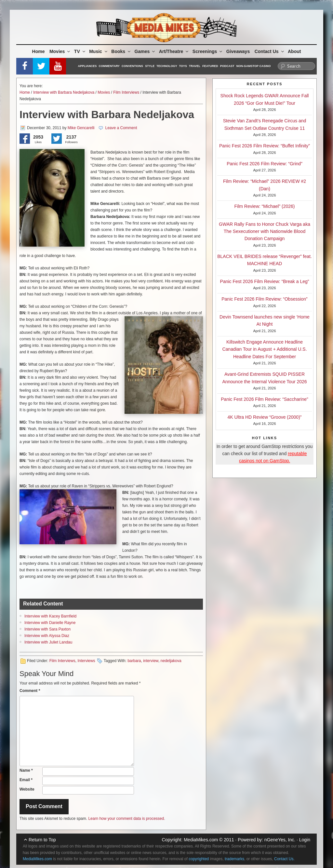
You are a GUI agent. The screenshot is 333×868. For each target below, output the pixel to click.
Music (99, 51)
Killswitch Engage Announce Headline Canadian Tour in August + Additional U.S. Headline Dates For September (264, 349)
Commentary (109, 66)
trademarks (234, 859)
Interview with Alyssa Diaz (47, 636)
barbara (134, 661)
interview (151, 661)
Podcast (227, 66)
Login (305, 840)
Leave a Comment (121, 128)
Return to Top (42, 840)
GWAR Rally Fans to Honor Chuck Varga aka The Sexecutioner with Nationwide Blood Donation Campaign (265, 231)
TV (80, 51)
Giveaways (238, 51)
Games (145, 51)
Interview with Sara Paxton (47, 629)
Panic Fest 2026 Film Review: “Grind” (265, 164)
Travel (195, 66)
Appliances (87, 66)
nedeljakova (171, 661)
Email (26, 780)
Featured (210, 66)
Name (26, 770)
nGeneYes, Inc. (280, 840)
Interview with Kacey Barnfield (50, 616)
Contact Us (270, 51)
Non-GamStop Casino (254, 66)
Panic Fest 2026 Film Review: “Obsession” (265, 299)
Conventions (132, 66)
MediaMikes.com (201, 840)
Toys (183, 66)
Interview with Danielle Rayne (50, 623)
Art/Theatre (174, 51)
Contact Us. (284, 859)
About (294, 51)
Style (150, 66)
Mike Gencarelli (81, 128)
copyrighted (199, 859)
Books (121, 51)
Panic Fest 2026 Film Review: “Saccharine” (264, 399)
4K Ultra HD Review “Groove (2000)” (265, 417)
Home (39, 51)
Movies (60, 51)
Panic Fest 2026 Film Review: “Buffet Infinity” (265, 146)
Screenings (208, 51)
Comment (30, 691)
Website (27, 789)
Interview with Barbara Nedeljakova (64, 92)
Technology (167, 66)
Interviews (86, 661)
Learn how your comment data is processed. (127, 819)
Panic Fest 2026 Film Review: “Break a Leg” (265, 281)
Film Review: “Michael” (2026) (265, 206)
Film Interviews (126, 92)
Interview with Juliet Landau (48, 642)
